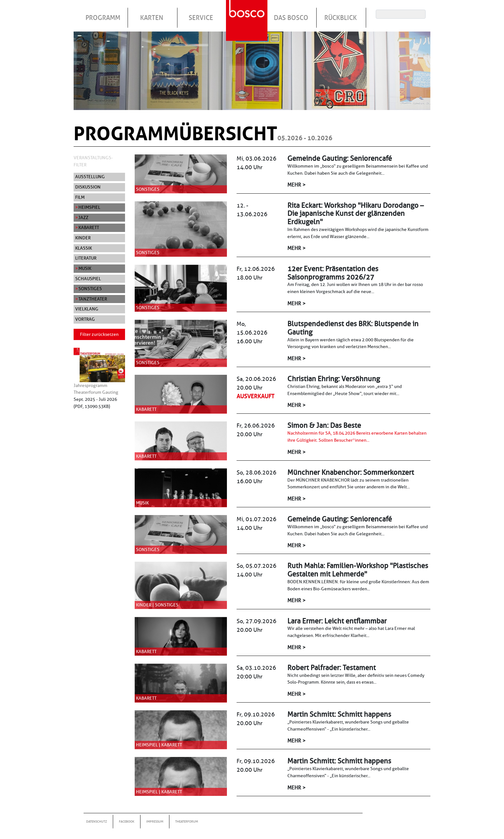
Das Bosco (291, 18)
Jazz (83, 217)
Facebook (127, 821)
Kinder (83, 238)
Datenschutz (97, 821)
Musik (85, 268)
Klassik (84, 248)
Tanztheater (93, 299)
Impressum (155, 821)
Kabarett (89, 227)
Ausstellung (90, 177)
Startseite (248, 13)
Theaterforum (187, 821)
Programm (103, 18)
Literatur (86, 258)
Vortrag (85, 319)
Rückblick (341, 18)
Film (80, 197)
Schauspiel (88, 279)
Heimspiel (89, 207)
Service (201, 18)
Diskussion (88, 187)
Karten (152, 18)
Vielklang (87, 309)
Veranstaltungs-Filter (93, 161)
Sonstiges (90, 289)
